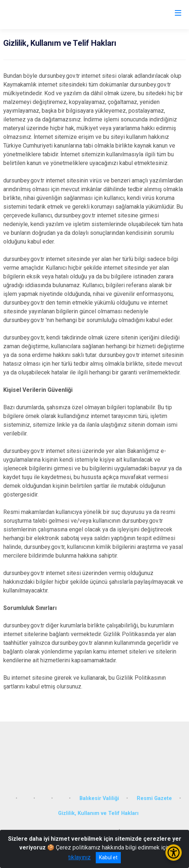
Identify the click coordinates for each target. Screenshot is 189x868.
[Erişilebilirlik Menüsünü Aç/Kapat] (174, 853)
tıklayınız (79, 857)
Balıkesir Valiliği (99, 798)
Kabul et (108, 857)
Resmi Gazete (154, 798)
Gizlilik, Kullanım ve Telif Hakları (98, 813)
